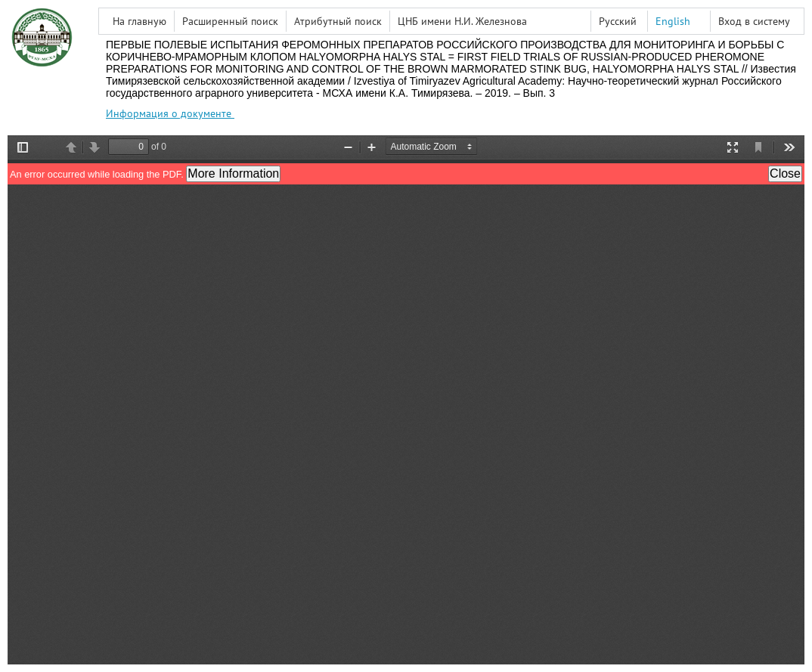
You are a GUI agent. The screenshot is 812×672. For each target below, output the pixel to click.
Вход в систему (754, 21)
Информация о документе (170, 113)
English (673, 21)
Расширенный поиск (230, 21)
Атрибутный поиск (338, 21)
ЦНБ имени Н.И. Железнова (462, 21)
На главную (139, 21)
